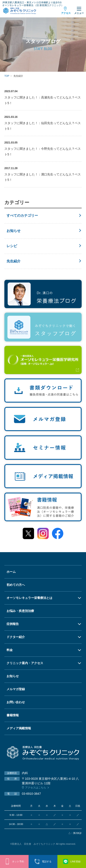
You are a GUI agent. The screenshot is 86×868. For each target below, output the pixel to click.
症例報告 (13, 624)
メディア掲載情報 (19, 728)
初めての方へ (16, 585)
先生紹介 (14, 261)
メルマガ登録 (16, 689)
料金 (10, 650)
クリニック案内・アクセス (25, 663)
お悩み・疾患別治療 (20, 611)
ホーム (11, 572)
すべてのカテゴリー (22, 216)
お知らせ (14, 231)
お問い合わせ (16, 702)
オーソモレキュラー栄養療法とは (29, 598)
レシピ (12, 246)
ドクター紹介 (16, 637)
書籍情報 (13, 715)
